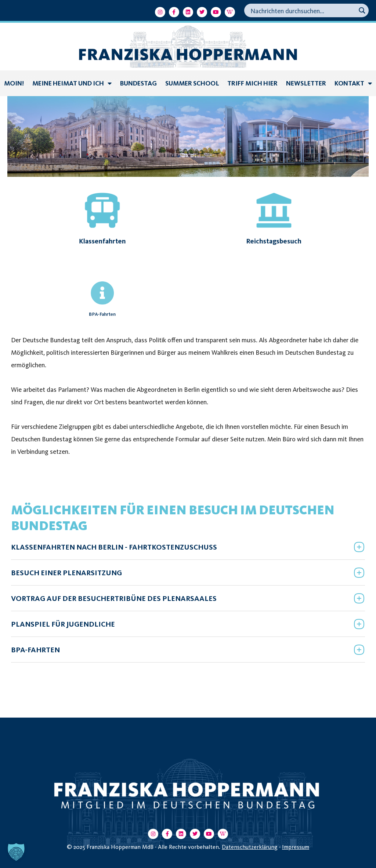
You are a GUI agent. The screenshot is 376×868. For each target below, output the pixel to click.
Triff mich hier (252, 83)
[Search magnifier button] (362, 10)
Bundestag (138, 83)
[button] (188, 547)
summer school (192, 83)
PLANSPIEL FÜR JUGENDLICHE (63, 624)
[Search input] (302, 10)
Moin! (14, 83)
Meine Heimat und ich (72, 83)
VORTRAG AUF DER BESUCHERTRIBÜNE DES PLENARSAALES (114, 598)
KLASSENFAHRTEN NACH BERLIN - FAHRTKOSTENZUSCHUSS (114, 547)
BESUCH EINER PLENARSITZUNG (66, 573)
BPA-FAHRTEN (35, 650)
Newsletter (306, 83)
